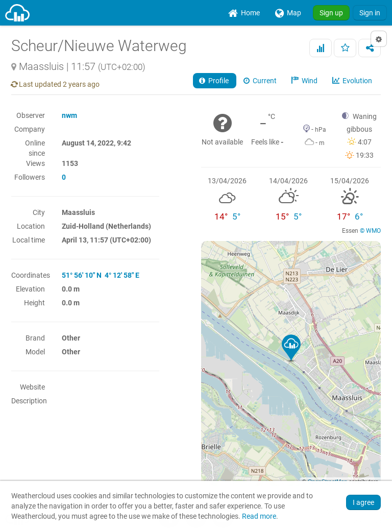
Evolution (353, 81)
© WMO (370, 231)
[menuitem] (244, 13)
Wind (305, 81)
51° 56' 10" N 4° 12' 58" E (101, 275)
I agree (363, 502)
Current (261, 81)
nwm (69, 115)
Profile (215, 81)
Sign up (331, 13)
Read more (259, 516)
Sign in (370, 13)
